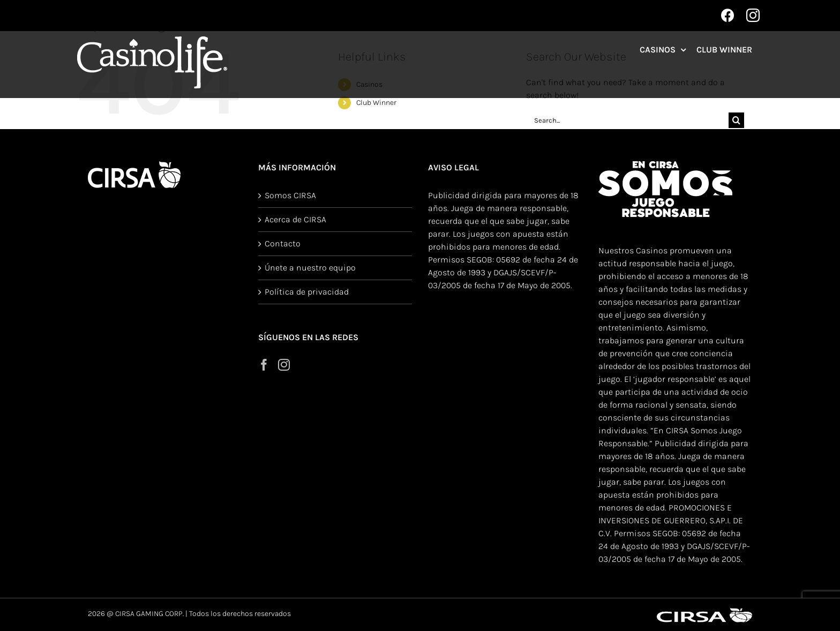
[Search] (736, 120)
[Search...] (627, 120)
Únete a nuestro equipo (310, 268)
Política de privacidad (307, 292)
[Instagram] (284, 365)
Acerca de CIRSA (295, 219)
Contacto (283, 243)
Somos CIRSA (290, 195)
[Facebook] (264, 365)
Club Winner (376, 103)
